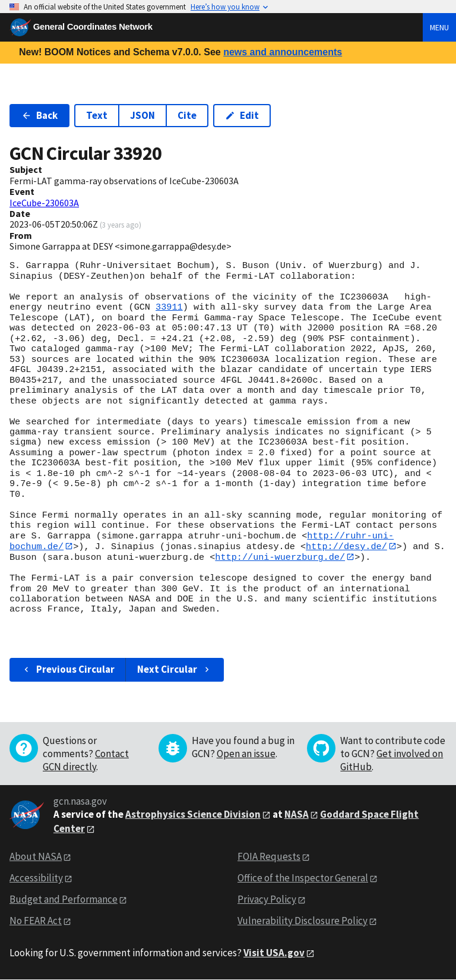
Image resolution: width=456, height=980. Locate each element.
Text (97, 115)
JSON (142, 115)
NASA (297, 815)
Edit (242, 115)
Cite (187, 115)
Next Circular (175, 670)
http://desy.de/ (346, 546)
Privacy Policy (267, 900)
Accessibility (36, 878)
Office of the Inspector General (303, 878)
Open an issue (246, 754)
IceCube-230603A (44, 203)
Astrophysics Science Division (193, 815)
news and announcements (283, 52)
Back (39, 115)
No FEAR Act (36, 921)
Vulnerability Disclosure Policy (303, 921)
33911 (169, 307)
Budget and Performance (64, 900)
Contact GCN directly (86, 760)
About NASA (36, 857)
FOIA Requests (269, 857)
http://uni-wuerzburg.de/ (280, 557)
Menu (439, 27)
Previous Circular (68, 670)
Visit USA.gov (274, 953)
